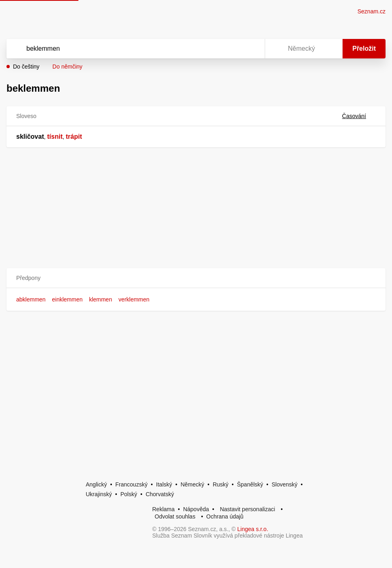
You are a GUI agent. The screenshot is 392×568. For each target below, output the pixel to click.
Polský (129, 494)
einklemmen (67, 299)
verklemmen (134, 299)
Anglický (96, 484)
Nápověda (196, 509)
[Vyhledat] (125, 49)
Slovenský (285, 484)
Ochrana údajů (225, 516)
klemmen (101, 299)
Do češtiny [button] (26, 67)
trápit (74, 137)
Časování (359, 116)
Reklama (164, 509)
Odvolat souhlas (175, 516)
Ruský (221, 484)
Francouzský (132, 484)
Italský (164, 484)
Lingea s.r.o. (253, 529)
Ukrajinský (99, 494)
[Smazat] (233, 49)
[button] (196, 278)
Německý (192, 484)
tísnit (55, 137)
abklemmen (31, 299)
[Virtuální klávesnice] (251, 49)
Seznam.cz (372, 11)
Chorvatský (160, 494)
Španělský (250, 484)
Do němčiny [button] (67, 67)
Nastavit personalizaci (247, 509)
